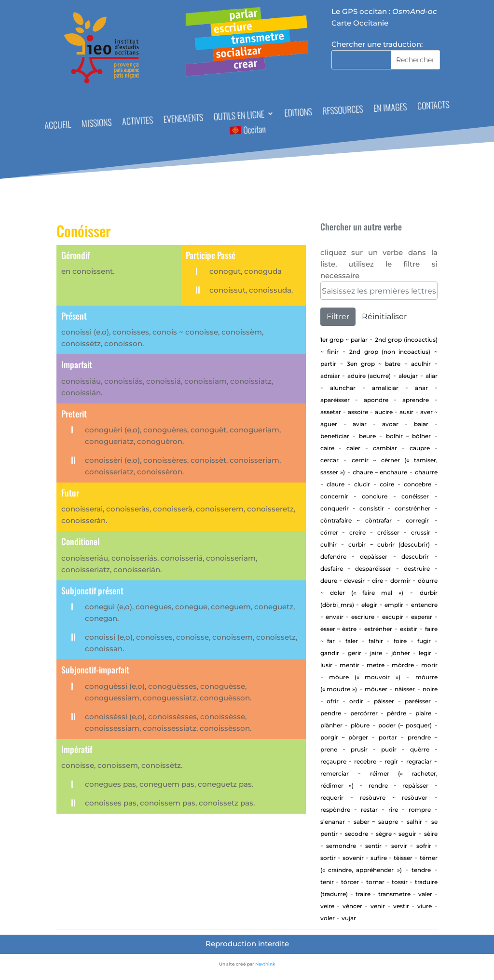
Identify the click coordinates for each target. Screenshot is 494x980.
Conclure (375, 496)
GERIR (355, 653)
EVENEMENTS (184, 120)
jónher (401, 653)
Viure (425, 906)
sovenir (353, 858)
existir (409, 629)
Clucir (362, 484)
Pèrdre (397, 713)
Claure (336, 484)
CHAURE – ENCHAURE (380, 472)
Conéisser (415, 496)
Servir (399, 846)
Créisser (388, 532)
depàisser (374, 557)
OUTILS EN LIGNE (239, 116)
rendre (378, 785)
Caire (327, 448)
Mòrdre (403, 665)
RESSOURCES (343, 111)
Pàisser (384, 701)
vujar (349, 918)
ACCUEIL (58, 126)
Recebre (365, 761)
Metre (376, 665)
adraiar (330, 376)
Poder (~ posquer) (405, 725)
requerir (332, 798)
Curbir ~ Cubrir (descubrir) (389, 544)
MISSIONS (97, 124)
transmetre (394, 894)
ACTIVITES (138, 122)
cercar (329, 460)
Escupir (393, 617)
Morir (429, 665)
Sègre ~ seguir (396, 834)
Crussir (421, 532)
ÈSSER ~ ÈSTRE (339, 629)
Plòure (360, 725)
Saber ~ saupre (376, 822)
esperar (422, 617)
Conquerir (335, 508)
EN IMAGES (390, 109)
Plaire (423, 713)
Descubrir (415, 557)
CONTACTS (433, 106)
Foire (400, 641)
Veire (327, 906)
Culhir (329, 544)
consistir (372, 508)
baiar (421, 424)
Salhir (414, 822)
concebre (418, 484)
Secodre (357, 834)
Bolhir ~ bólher (409, 436)
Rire (393, 810)
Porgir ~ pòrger (344, 737)
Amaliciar (385, 388)
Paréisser (418, 701)
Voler (328, 918)
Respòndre (335, 810)
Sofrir (424, 846)
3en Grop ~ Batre (374, 364)
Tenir (327, 882)
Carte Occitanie (360, 23)
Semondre (341, 846)
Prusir (359, 749)
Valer (425, 894)
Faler (352, 641)
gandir (330, 653)
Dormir (400, 581)
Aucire (384, 412)
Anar (421, 388)
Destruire (417, 569)
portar (388, 737)
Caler (353, 448)
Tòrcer (350, 882)
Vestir (401, 906)
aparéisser (335, 400)
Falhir (376, 641)
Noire (430, 689)
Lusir (326, 665)
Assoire (358, 412)
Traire (363, 894)
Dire (377, 581)
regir (391, 761)
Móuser (376, 689)
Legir (425, 653)
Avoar (390, 424)
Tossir (400, 882)
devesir (354, 581)
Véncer (352, 906)
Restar (369, 810)
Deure (329, 581)
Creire (357, 532)
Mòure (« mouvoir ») (365, 677)
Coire (387, 484)
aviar (360, 424)
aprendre (416, 400)
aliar (432, 376)
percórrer (364, 713)
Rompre (420, 810)
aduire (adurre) (369, 376)
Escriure (363, 617)
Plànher (331, 725)
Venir (378, 906)
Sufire (379, 858)
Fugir (424, 641)
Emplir (394, 605)
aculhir (421, 364)
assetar (331, 412)
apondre (376, 400)
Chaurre (426, 472)
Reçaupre (333, 761)
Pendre (331, 713)
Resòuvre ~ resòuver (394, 798)
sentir (373, 846)
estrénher (378, 629)
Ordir (356, 701)
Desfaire (332, 569)
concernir (334, 496)
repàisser (415, 785)
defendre (333, 557)
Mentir (350, 665)
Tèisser (403, 858)
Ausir (406, 412)
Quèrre (420, 749)
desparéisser (373, 569)
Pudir (389, 749)
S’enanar (333, 822)
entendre (424, 605)
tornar (375, 882)
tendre (421, 870)
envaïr (335, 617)
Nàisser (405, 689)
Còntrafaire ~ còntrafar (356, 520)
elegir (369, 605)
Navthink (265, 964)
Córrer (329, 532)
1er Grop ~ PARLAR (344, 340)
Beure (367, 436)
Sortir (328, 858)
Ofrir (333, 701)
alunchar (343, 388)
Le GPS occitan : (384, 11)
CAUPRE (420, 448)
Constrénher (412, 508)
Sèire (431, 834)
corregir (417, 520)
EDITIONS (298, 114)
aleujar (408, 376)
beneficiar (335, 436)
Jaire (376, 653)
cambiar (385, 448)
